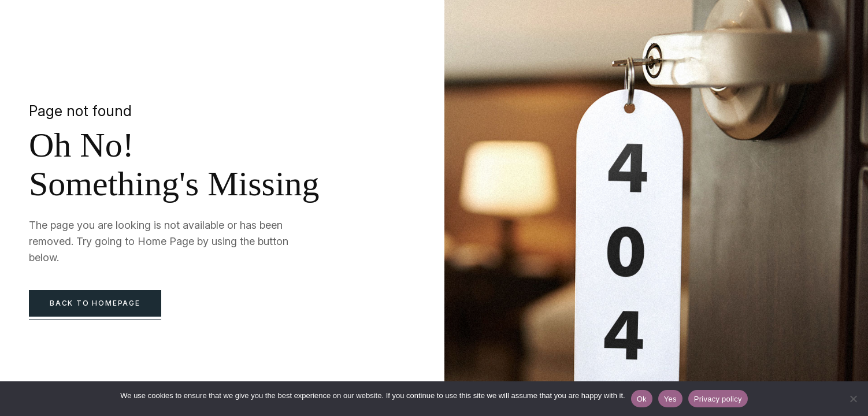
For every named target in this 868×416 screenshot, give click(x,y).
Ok (642, 399)
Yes (670, 399)
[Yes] (854, 399)
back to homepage (95, 303)
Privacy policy (718, 399)
